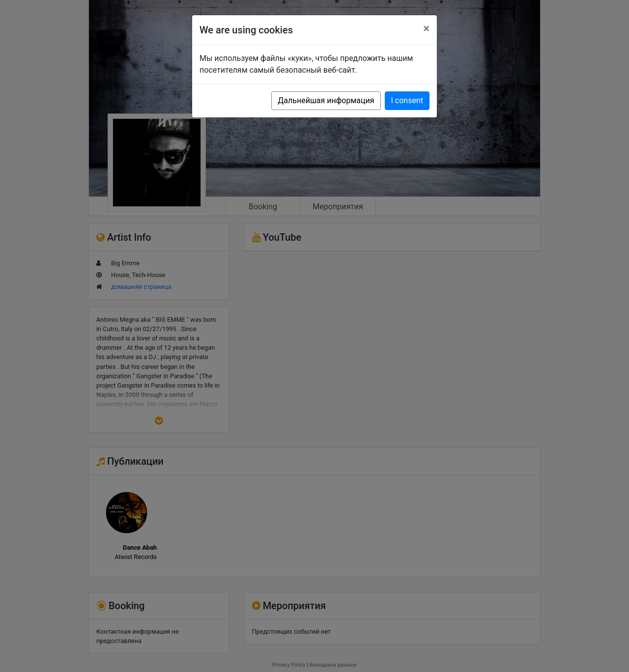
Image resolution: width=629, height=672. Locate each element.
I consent (407, 100)
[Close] (426, 28)
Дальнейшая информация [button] (326, 100)
